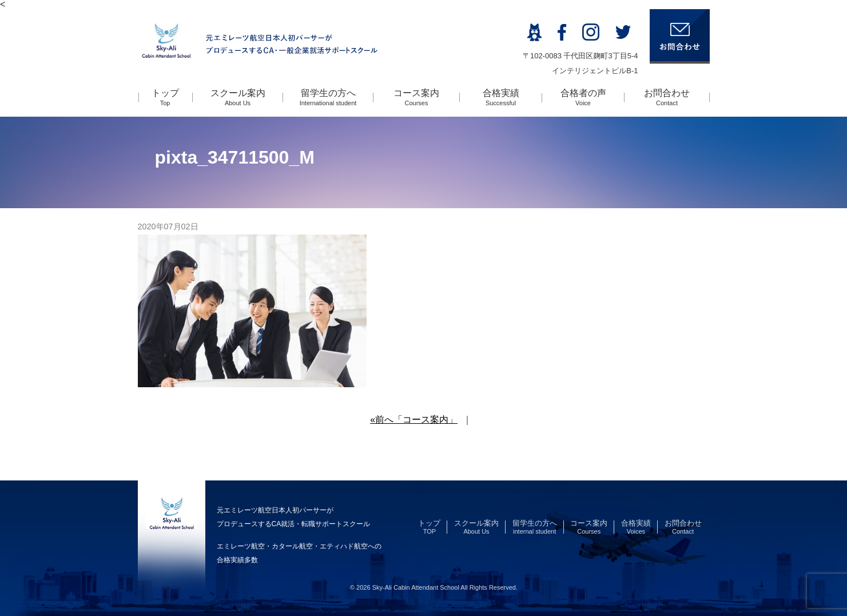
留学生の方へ (328, 97)
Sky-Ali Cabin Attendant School (416, 587)
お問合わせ (667, 97)
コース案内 (416, 97)
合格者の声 (583, 97)
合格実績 (501, 97)
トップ (165, 97)
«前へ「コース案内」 (414, 420)
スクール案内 (238, 97)
